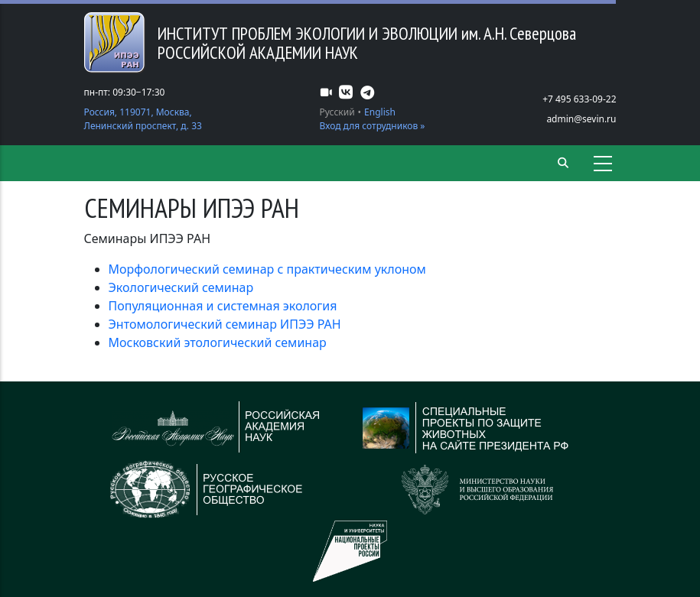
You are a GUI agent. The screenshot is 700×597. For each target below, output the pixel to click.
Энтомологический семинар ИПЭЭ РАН (225, 324)
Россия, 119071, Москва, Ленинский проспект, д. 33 (143, 119)
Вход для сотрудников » (373, 126)
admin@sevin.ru (581, 119)
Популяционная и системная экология (223, 306)
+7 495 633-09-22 (579, 99)
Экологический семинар (181, 287)
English (380, 112)
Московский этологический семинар (218, 342)
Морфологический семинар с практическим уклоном (267, 269)
